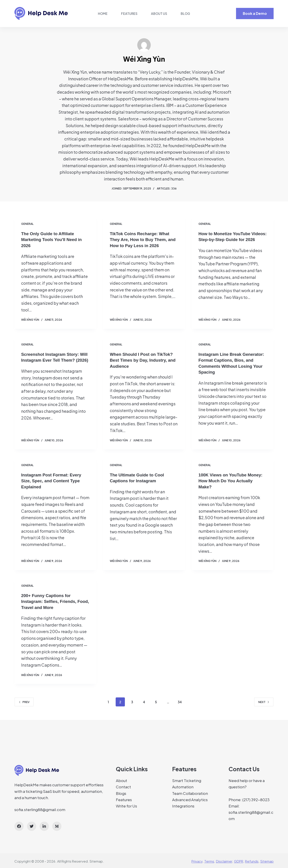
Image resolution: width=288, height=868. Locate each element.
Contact (123, 786)
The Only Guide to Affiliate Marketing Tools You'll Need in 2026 (53, 239)
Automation (183, 786)
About (121, 780)
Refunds (252, 860)
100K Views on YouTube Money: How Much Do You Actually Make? (233, 480)
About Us (159, 14)
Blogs (121, 792)
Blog (185, 14)
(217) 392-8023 (256, 798)
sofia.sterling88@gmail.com (40, 808)
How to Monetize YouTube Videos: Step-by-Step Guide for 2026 (232, 239)
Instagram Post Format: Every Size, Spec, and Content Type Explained (53, 480)
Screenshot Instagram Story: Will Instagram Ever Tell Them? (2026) (54, 360)
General (27, 224)
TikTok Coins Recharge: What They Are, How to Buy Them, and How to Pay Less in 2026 (142, 239)
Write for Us (126, 805)
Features (129, 14)
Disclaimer (224, 860)
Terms (209, 860)
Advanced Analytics (190, 798)
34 (180, 701)
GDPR (239, 860)
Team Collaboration (190, 792)
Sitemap (96, 860)
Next (264, 701)
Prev (24, 701)
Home (103, 14)
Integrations (183, 805)
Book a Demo (255, 13)
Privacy (197, 860)
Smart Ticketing (187, 780)
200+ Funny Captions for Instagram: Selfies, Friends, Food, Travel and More (51, 600)
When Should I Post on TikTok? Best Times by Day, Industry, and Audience (143, 360)
